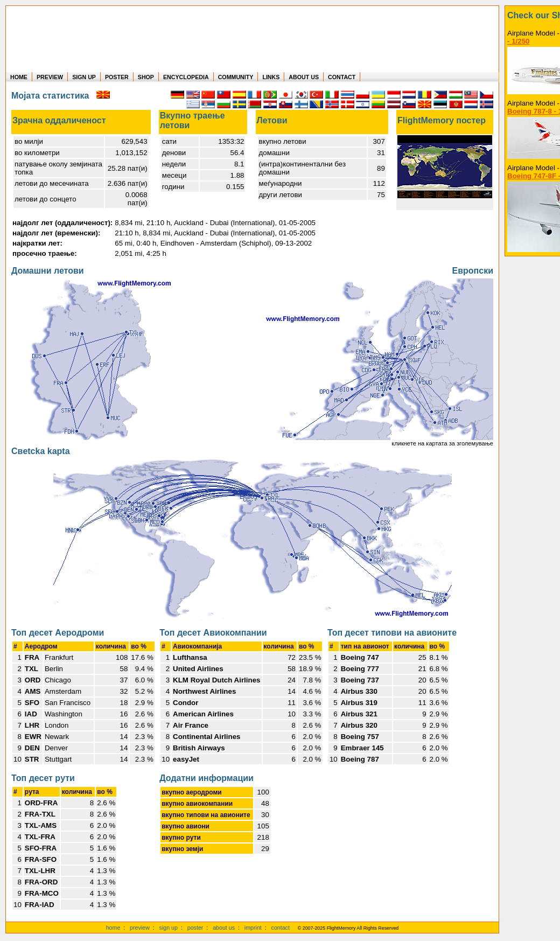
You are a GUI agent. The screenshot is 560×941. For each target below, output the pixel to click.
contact (281, 928)
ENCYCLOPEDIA (186, 77)
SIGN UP (84, 77)
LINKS (271, 77)
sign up (169, 928)
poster (195, 928)
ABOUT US (304, 77)
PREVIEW (50, 77)
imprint (253, 928)
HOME (19, 77)
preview (140, 928)
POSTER (117, 77)
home (113, 928)
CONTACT (342, 77)
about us (224, 928)
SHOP (146, 77)
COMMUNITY (236, 77)
